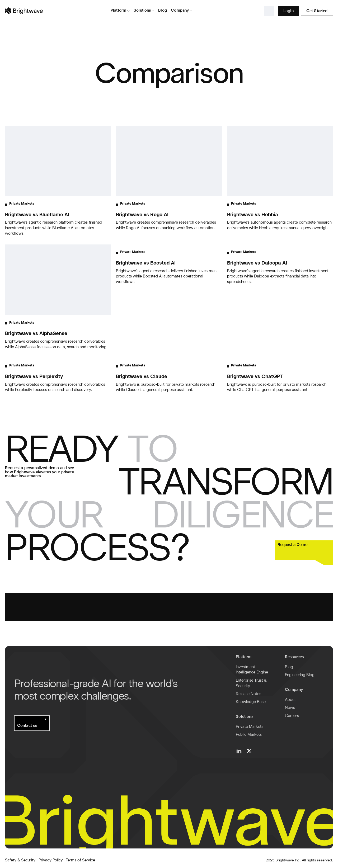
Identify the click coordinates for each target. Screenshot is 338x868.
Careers (292, 716)
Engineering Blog (300, 675)
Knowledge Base (251, 702)
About (290, 700)
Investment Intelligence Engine (252, 670)
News (290, 708)
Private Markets (250, 727)
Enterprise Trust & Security (251, 683)
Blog (289, 667)
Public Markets (249, 735)
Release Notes (248, 694)
